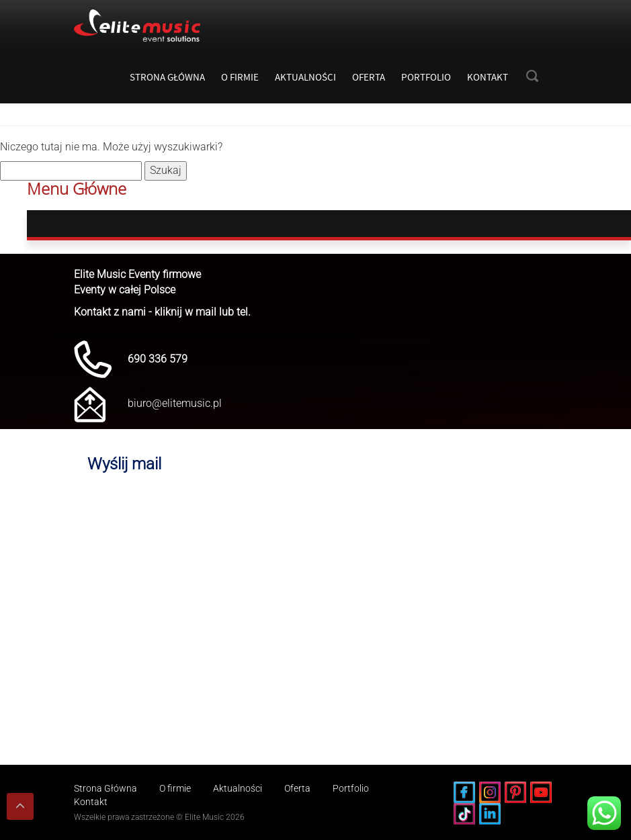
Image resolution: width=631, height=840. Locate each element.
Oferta (369, 77)
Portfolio (426, 77)
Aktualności (305, 77)
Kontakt (488, 77)
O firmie (240, 77)
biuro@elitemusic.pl (175, 403)
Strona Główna (167, 77)
